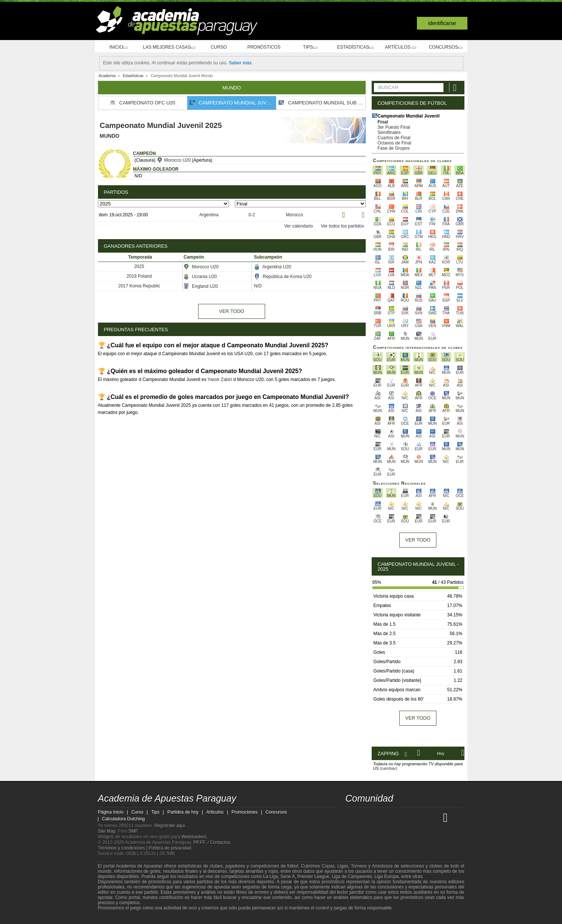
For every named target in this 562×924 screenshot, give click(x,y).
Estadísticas (356, 47)
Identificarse (442, 23)
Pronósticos (266, 47)
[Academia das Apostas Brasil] (380, 817)
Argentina (208, 215)
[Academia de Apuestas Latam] (421, 817)
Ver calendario (299, 226)
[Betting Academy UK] (436, 817)
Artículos (401, 47)
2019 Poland (139, 276)
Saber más (240, 63)
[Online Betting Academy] (394, 817)
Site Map (107, 831)
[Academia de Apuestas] (408, 817)
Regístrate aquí (170, 826)
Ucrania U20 (200, 276)
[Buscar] (456, 87)
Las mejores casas (170, 47)
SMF (133, 831)
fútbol (293, 866)
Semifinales (389, 132)
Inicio (117, 47)
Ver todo (232, 311)
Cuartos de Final (394, 138)
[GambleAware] (117, 918)
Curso (222, 47)
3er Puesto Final (394, 127)
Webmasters (194, 837)
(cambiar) (389, 768)
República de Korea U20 (283, 276)
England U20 (201, 286)
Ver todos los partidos (342, 226)
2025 (139, 266)
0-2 (251, 215)
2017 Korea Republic (139, 286)
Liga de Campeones (352, 876)
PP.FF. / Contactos (212, 842)
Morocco (294, 215)
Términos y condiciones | (123, 848)
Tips (311, 47)
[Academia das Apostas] (366, 817)
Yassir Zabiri (220, 379)
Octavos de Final (394, 143)
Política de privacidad (170, 848)
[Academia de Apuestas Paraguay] (352, 817)
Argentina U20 (272, 266)
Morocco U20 (174, 160)
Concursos (445, 47)
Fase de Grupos (394, 148)
